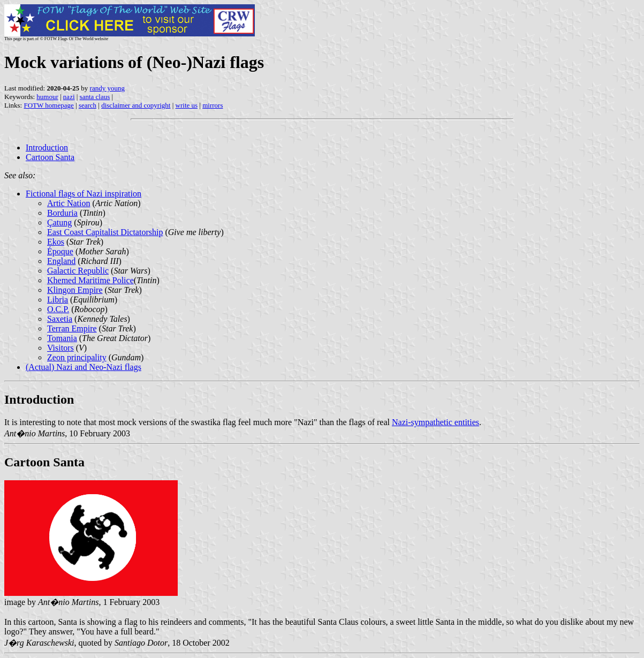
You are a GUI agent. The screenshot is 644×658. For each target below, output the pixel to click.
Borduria (62, 213)
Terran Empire (72, 328)
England (61, 261)
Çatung (59, 222)
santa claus (95, 97)
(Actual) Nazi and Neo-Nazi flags (84, 367)
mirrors (213, 105)
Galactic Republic (78, 271)
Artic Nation (69, 203)
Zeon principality (77, 357)
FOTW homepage (48, 105)
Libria (58, 300)
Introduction (47, 148)
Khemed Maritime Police (90, 280)
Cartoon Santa (50, 157)
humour (47, 97)
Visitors (60, 348)
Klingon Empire (75, 290)
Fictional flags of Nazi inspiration (84, 194)
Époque (60, 251)
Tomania (62, 338)
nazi (69, 97)
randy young (107, 88)
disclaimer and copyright (136, 105)
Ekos (56, 242)
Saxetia (60, 319)
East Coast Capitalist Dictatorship (105, 232)
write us (187, 105)
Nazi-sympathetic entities (435, 422)
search (88, 105)
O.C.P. (58, 309)
